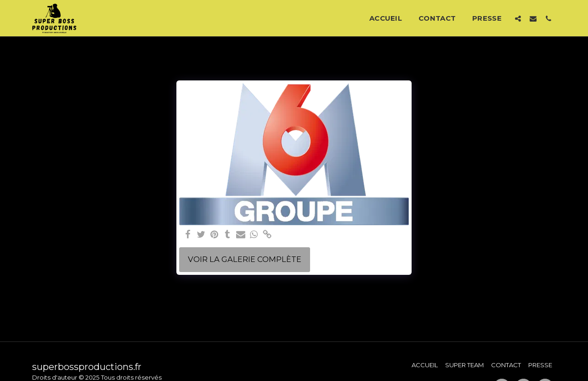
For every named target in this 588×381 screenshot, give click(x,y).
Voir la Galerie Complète (245, 259)
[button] (518, 18)
